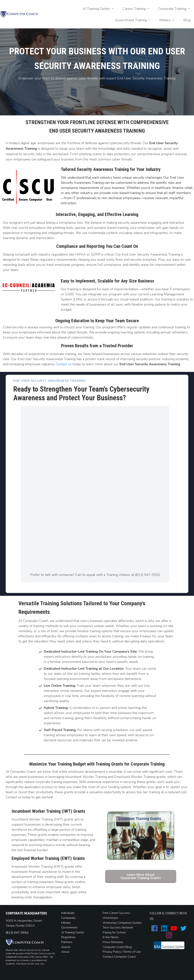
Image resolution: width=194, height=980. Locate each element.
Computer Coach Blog (117, 947)
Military (66, 923)
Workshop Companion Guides (122, 923)
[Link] (98, 9)
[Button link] (141, 876)
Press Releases (113, 942)
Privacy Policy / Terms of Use (122, 952)
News (115, 937)
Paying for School (114, 932)
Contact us (64, 364)
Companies (68, 918)
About (66, 952)
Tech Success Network (118, 928)
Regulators (68, 937)
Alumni (66, 947)
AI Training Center (73, 932)
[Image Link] (19, 14)
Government (69, 928)
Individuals (68, 913)
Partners (67, 942)
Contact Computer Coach (119, 957)
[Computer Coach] (94, 487)
